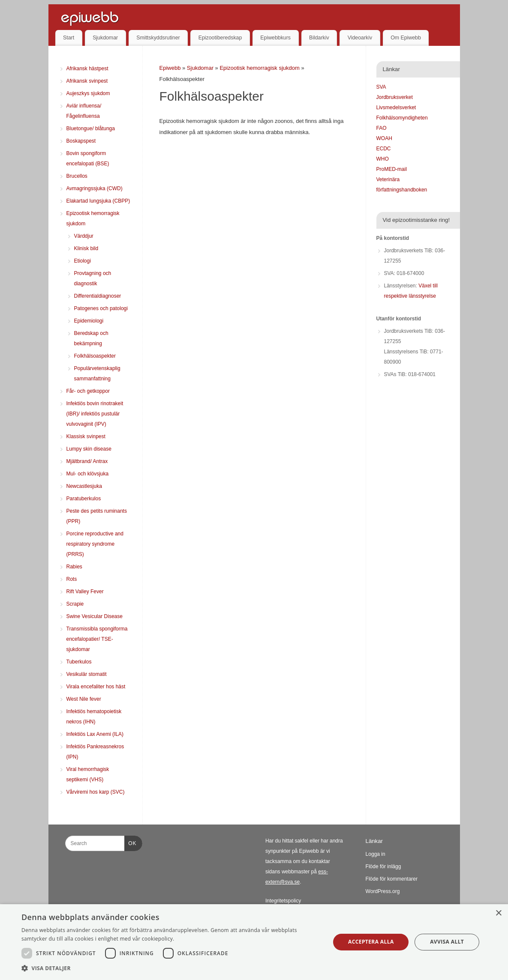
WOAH (384, 138)
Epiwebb (170, 68)
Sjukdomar (105, 38)
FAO (382, 128)
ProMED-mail (392, 169)
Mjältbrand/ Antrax (87, 461)
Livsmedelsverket (396, 108)
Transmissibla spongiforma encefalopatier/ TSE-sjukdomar (97, 639)
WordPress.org (383, 891)
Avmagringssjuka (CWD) (95, 188)
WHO (383, 159)
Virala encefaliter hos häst (96, 687)
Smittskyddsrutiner (158, 38)
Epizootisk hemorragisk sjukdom (260, 68)
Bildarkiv (319, 38)
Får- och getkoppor (88, 391)
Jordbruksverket (395, 97)
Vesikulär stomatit (87, 674)
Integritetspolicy (283, 901)
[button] (171, 968)
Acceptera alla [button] (371, 942)
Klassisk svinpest (86, 436)
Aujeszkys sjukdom (88, 93)
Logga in (376, 854)
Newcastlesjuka (84, 486)
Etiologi (83, 261)
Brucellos (77, 176)
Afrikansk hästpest (87, 69)
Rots (72, 579)
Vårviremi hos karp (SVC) (96, 792)
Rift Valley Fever (85, 592)
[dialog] (254, 942)
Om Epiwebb (406, 38)
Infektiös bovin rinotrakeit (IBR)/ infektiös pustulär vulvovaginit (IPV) (95, 414)
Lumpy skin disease (89, 449)
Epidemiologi (89, 321)
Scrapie (75, 604)
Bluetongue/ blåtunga (91, 128)
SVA (381, 87)
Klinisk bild (86, 248)
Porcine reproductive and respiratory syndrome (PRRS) (95, 544)
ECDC (384, 149)
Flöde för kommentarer (392, 879)
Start (69, 38)
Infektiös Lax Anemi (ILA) (95, 734)
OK (130, 842)
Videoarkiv (360, 38)
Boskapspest (81, 141)
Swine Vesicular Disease (95, 616)
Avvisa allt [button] (447, 942)
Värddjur (84, 236)
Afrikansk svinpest (87, 81)
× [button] (498, 913)
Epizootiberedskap (220, 38)
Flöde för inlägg (383, 866)
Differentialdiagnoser (98, 296)
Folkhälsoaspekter (95, 356)
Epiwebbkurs (275, 38)
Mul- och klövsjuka (88, 474)
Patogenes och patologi (101, 308)
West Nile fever (84, 699)
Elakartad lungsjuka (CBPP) (98, 201)
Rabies (74, 567)
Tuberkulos (79, 662)
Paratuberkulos (84, 499)
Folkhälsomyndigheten (402, 118)
